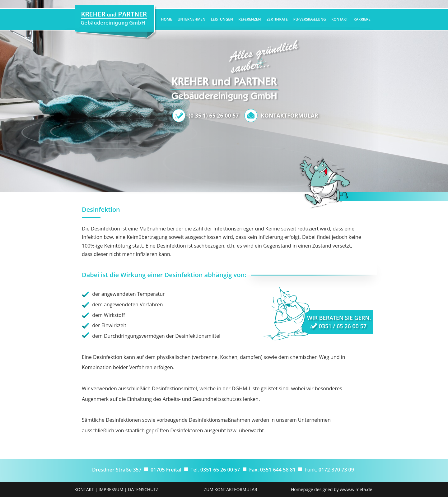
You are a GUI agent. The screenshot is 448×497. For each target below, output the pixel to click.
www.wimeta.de (356, 489)
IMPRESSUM (111, 489)
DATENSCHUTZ (143, 489)
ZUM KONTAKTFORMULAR (231, 489)
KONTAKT (84, 489)
